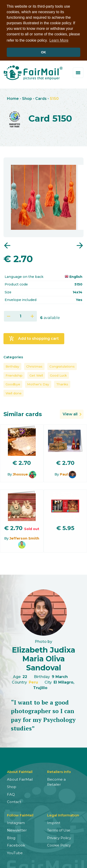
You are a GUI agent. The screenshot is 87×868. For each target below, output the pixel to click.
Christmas (34, 366)
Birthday (12, 366)
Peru (33, 682)
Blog (11, 837)
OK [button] (44, 52)
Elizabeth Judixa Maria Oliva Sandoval (43, 658)
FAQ (11, 794)
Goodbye (13, 384)
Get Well (36, 375)
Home (13, 98)
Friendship (14, 375)
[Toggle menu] (78, 72)
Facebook (16, 845)
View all (70, 413)
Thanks (62, 384)
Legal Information (63, 814)
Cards (41, 98)
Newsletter (17, 830)
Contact (14, 801)
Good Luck (58, 375)
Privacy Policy (59, 837)
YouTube (15, 852)
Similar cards (23, 413)
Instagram (16, 822)
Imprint (54, 822)
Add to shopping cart (34, 338)
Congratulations (62, 366)
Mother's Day (38, 384)
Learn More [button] (59, 40)
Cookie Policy (59, 845)
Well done (14, 393)
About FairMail (20, 779)
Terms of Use (59, 830)
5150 (54, 98)
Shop (27, 98)
